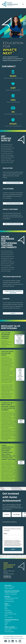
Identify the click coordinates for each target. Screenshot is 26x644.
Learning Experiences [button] (12, 620)
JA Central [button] (20, 638)
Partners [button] (7, 597)
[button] (6, 641)
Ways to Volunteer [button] (10, 587)
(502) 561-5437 (7, 577)
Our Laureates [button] (9, 617)
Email (6, 534)
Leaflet (10, 558)
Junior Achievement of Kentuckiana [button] (11, 629)
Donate (13, 313)
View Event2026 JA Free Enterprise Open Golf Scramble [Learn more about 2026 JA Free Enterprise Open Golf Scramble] (19, 339)
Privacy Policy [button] (19, 636)
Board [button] (6, 609)
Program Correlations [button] (10, 594)
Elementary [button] (8, 621)
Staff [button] (6, 607)
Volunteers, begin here (13, 203)
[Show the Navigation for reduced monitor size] (23, 4)
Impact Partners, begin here (13, 224)
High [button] (6, 625)
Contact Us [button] (7, 576)
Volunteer (16, 515)
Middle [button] (6, 623)
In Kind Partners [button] (9, 600)
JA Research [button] (8, 610)
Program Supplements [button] (11, 593)
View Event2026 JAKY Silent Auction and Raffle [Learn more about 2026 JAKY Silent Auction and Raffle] (20, 374)
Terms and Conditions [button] (9, 636)
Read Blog (21, 421)
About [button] (6, 604)
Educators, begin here (13, 183)
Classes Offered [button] (9, 589)
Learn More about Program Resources (13, 292)
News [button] (6, 616)
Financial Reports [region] (9, 602)
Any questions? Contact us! (9, 522)
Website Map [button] (14, 638)
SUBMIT (13, 549)
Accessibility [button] (6, 638)
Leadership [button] (8, 605)
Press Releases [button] (9, 612)
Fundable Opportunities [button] (11, 598)
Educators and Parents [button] (12, 591)
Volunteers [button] (8, 585)
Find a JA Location (9, 632)
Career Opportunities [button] (10, 614)
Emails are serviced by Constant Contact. (13, 545)
